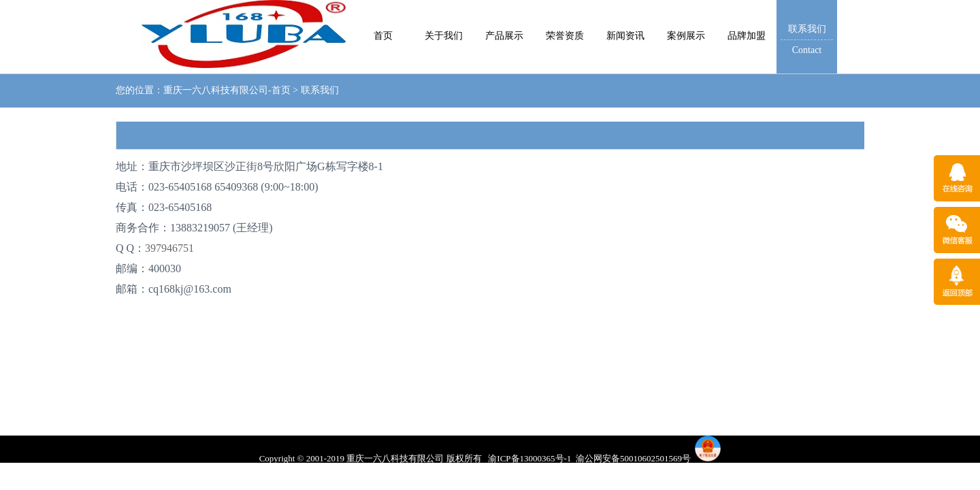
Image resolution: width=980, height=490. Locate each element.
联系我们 (320, 90)
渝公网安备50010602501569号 (633, 458)
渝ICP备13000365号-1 (529, 458)
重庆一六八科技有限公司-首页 (227, 90)
